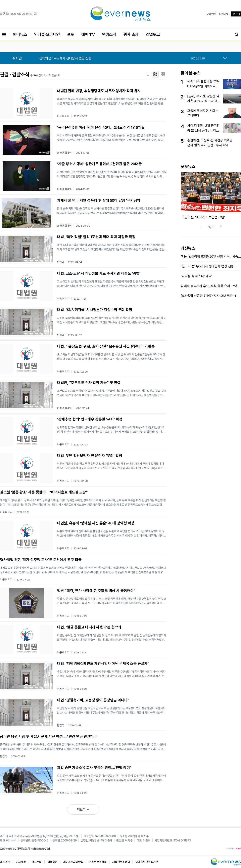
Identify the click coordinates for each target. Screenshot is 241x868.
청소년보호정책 (98, 862)
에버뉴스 (20, 35)
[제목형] (148, 74)
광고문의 (37, 862)
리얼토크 (153, 35)
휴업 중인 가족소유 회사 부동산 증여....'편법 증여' (94, 768)
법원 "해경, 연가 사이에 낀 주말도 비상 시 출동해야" (96, 591)
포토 (71, 35)
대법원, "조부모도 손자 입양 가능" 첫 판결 (89, 383)
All (29, 849)
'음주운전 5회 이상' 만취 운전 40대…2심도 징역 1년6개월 (101, 127)
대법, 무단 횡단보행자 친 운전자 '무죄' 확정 (90, 456)
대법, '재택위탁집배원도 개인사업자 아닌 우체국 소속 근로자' (103, 664)
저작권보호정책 (121, 862)
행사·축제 (131, 35)
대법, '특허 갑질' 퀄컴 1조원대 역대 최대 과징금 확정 (96, 237)
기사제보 (21, 862)
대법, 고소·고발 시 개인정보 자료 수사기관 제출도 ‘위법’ (99, 273)
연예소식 (109, 35)
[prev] (201, 227)
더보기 (83, 810)
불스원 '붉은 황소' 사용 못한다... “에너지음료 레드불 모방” (44, 492)
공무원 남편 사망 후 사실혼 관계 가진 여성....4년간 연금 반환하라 (49, 736)
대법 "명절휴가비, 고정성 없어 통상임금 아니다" (93, 700)
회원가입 (224, 14)
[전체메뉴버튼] (4, 35)
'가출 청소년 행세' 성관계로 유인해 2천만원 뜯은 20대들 (99, 164)
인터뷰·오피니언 (47, 35)
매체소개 (5, 862)
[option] (122, 58)
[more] (225, 58)
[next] (221, 227)
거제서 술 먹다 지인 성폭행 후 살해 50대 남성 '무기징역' (99, 200)
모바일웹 (211, 14)
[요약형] (155, 74)
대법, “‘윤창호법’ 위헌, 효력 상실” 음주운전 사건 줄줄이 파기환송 (106, 346)
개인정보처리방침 (73, 862)
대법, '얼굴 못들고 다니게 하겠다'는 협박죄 (89, 627)
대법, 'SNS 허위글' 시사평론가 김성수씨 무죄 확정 (95, 310)
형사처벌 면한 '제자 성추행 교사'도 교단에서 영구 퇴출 (41, 560)
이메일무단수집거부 (147, 862)
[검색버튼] (237, 35)
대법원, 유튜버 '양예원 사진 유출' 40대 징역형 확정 (96, 523)
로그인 (236, 14)
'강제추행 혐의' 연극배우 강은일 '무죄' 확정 (90, 419)
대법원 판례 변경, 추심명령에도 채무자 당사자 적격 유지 (99, 91)
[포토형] (163, 74)
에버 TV (88, 35)
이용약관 (52, 862)
